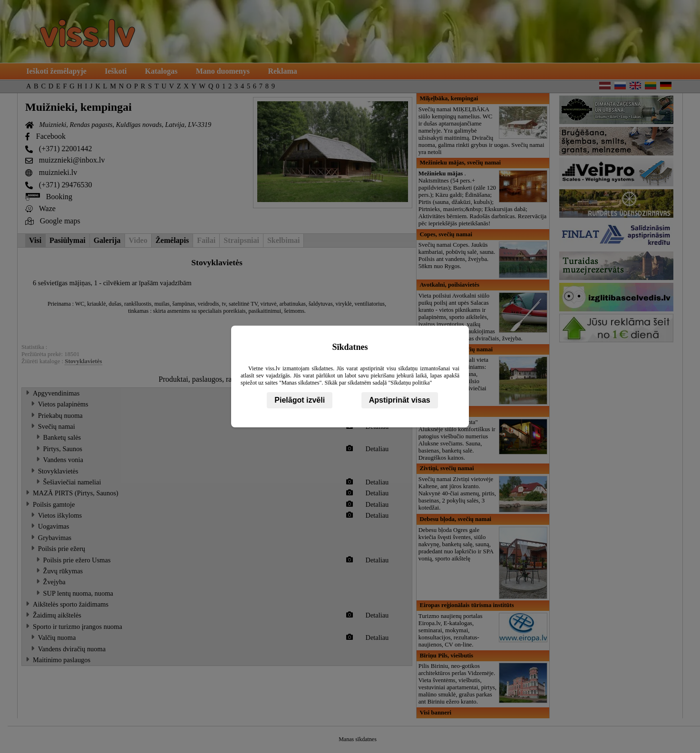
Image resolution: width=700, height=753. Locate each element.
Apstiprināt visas (400, 400)
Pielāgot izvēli (300, 400)
